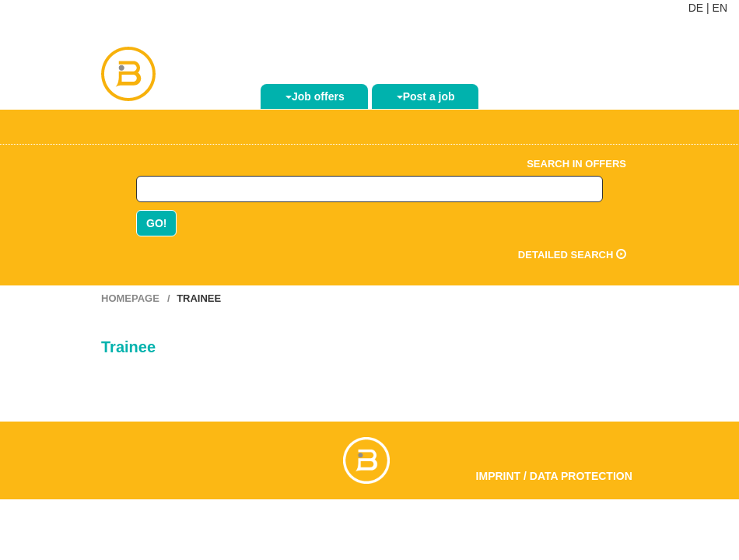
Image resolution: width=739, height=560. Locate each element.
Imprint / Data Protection (554, 476)
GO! (156, 223)
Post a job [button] (426, 96)
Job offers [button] (315, 96)
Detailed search (572, 255)
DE (696, 8)
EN (720, 8)
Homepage (130, 298)
